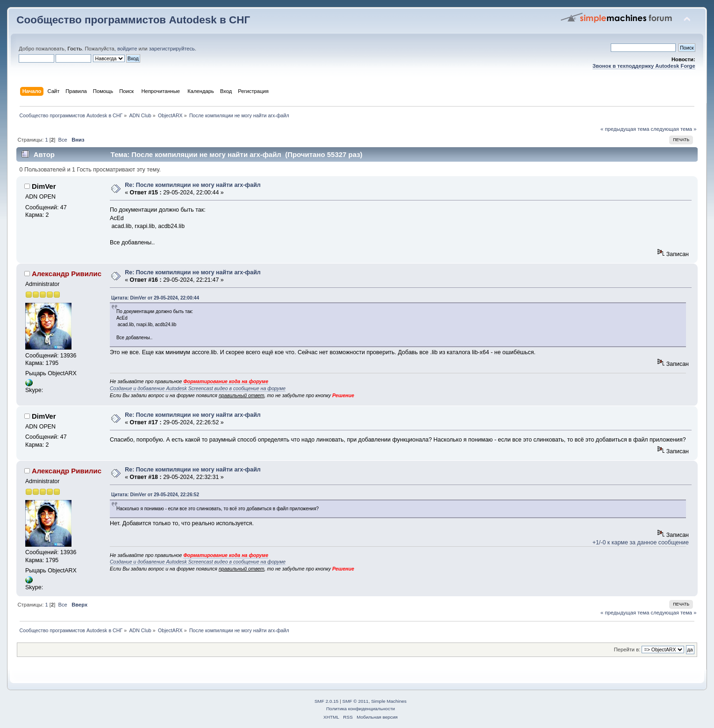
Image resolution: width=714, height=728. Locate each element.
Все (63, 140)
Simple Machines (389, 701)
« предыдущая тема (625, 129)
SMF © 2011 (356, 701)
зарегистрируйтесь (172, 49)
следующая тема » (674, 129)
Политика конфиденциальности (361, 709)
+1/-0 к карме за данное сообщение (641, 542)
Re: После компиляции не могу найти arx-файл (193, 185)
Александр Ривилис (67, 274)
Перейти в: (627, 649)
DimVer (44, 186)
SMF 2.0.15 (327, 701)
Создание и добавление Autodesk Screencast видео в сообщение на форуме (198, 388)
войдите (127, 49)
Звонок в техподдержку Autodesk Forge (644, 66)
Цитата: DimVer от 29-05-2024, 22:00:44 (155, 298)
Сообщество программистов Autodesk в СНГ (133, 20)
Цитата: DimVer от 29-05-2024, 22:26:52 (155, 495)
